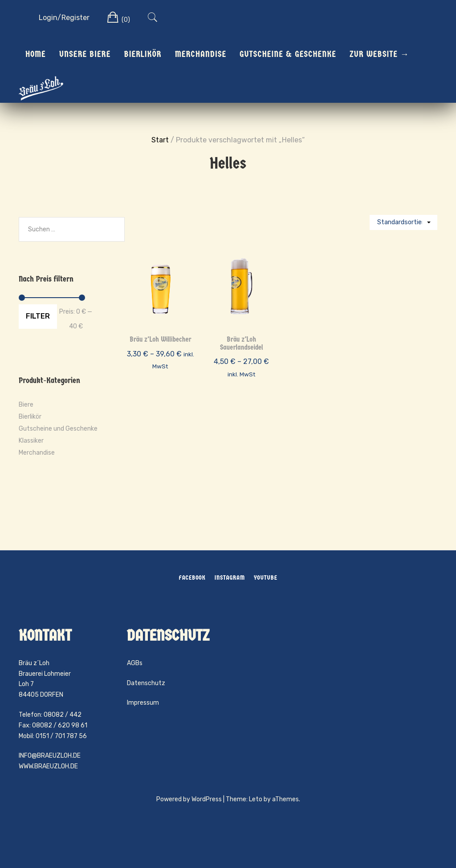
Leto (256, 799)
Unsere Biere (85, 54)
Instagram (230, 578)
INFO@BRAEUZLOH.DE (50, 756)
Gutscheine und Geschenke (58, 429)
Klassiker (31, 441)
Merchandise (201, 54)
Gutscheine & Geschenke (288, 54)
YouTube (266, 578)
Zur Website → (379, 54)
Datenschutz (146, 683)
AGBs (135, 663)
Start (160, 140)
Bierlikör (142, 54)
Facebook (192, 578)
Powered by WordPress (189, 799)
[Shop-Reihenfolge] (403, 222)
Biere (26, 405)
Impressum (143, 703)
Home (36, 54)
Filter (38, 316)
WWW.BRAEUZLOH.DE (48, 766)
